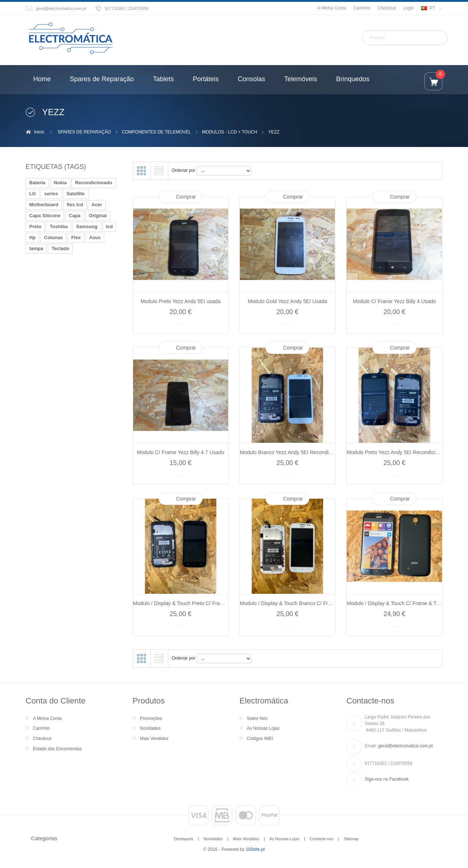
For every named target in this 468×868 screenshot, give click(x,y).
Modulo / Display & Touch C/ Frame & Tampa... (400, 603)
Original (98, 216)
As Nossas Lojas (263, 728)
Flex (76, 237)
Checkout (387, 8)
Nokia (60, 183)
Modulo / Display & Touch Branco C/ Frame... (291, 603)
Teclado (60, 248)
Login (409, 8)
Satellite (76, 194)
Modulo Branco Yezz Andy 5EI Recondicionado (293, 452)
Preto (35, 227)
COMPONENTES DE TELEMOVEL (156, 132)
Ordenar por (184, 170)
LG (33, 194)
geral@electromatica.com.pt (61, 8)
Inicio (39, 132)
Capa (75, 216)
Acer (97, 205)
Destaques (184, 839)
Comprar (186, 197)
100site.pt (255, 849)
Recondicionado (93, 183)
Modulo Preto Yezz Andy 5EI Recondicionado (398, 452)
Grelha (141, 171)
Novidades (150, 728)
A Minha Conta (331, 8)
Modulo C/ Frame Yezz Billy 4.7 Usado (180, 452)
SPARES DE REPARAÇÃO (84, 132)
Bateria (37, 183)
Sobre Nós (257, 718)
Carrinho (362, 8)
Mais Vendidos (154, 739)
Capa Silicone (45, 216)
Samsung (87, 227)
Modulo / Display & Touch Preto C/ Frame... (182, 603)
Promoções (151, 718)
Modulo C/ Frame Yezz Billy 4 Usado (394, 301)
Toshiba (59, 227)
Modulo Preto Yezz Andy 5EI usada (180, 301)
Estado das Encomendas (57, 749)
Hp (32, 237)
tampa (36, 248)
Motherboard (44, 205)
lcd (110, 227)
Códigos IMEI (260, 739)
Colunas (53, 237)
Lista (159, 171)
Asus (95, 237)
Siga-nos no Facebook (387, 779)
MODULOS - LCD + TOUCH (229, 132)
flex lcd (75, 205)
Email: (371, 746)
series (51, 194)
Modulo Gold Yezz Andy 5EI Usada (288, 301)
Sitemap (351, 839)
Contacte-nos (322, 839)
